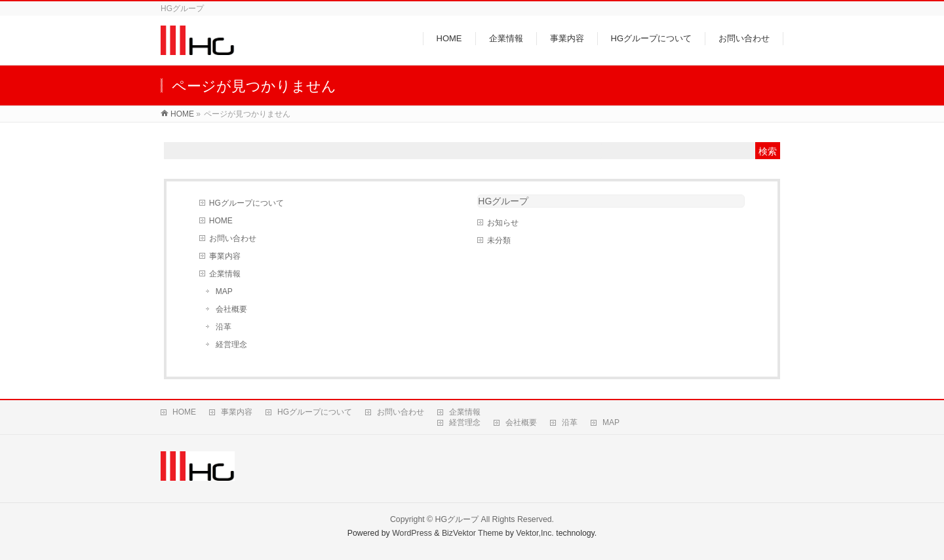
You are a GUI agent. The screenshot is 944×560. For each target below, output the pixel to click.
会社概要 (231, 309)
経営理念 (231, 345)
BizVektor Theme (473, 533)
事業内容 (225, 256)
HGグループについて (246, 203)
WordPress (412, 533)
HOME (221, 221)
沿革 (224, 327)
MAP (224, 291)
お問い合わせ (233, 238)
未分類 (499, 240)
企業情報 (225, 274)
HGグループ (503, 201)
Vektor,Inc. (535, 533)
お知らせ (503, 223)
